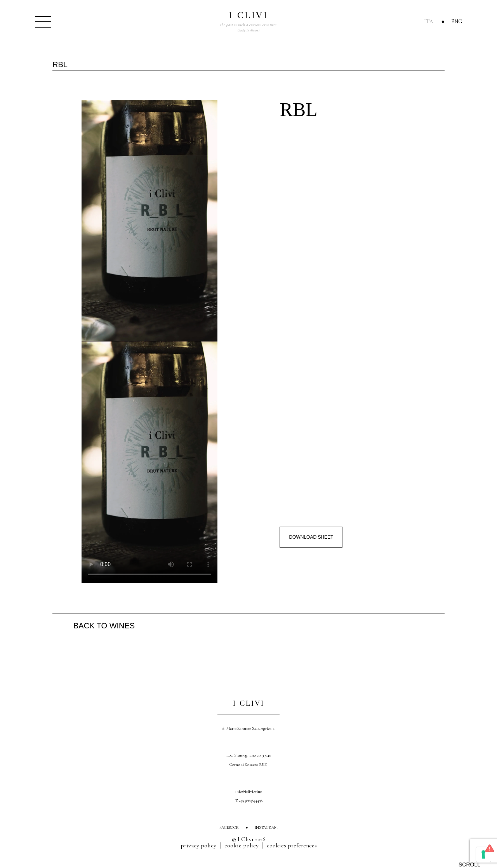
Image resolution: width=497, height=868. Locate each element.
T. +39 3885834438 (249, 801)
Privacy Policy (198, 845)
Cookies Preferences (292, 845)
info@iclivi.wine (248, 791)
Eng (457, 22)
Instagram (266, 827)
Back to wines (104, 626)
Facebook (229, 827)
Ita (429, 22)
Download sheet (311, 537)
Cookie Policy (242, 845)
